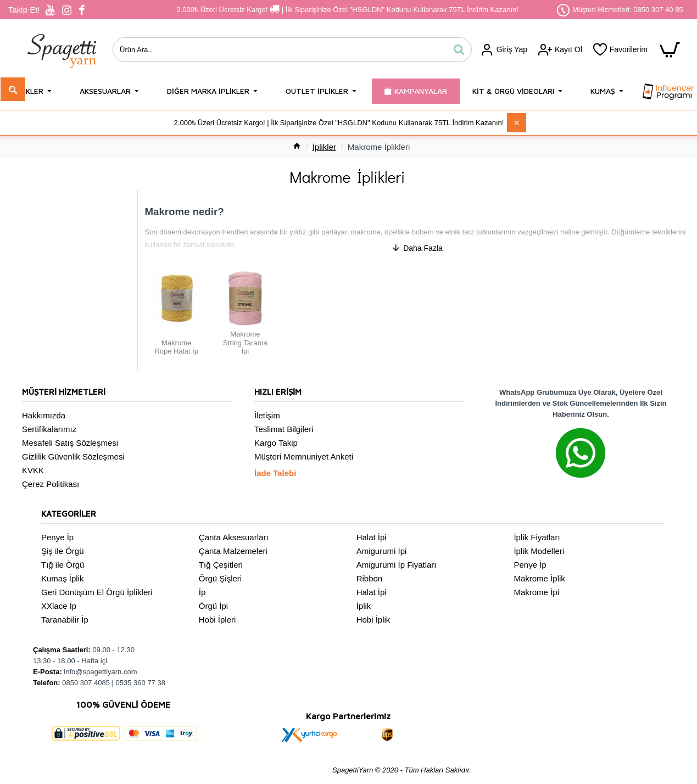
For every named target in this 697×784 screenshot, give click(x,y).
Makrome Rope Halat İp (54, 256)
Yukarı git (42, 240)
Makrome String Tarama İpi (59, 273)
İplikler (324, 147)
